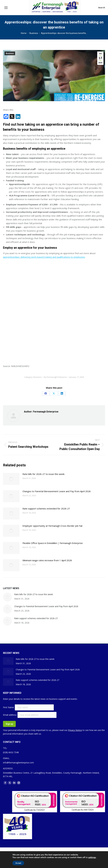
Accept (18, 863)
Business (10, 53)
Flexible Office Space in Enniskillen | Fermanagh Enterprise (53, 543)
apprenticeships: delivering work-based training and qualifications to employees (44, 257)
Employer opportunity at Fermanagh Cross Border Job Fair (53, 526)
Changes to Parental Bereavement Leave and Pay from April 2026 (57, 491)
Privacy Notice (75, 730)
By (55, 377)
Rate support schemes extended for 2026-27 (46, 509)
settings (92, 857)
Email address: (10, 715)
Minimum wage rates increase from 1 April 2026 (47, 560)
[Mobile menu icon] (6, 8)
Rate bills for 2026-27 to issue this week (43, 474)
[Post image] (11, 479)
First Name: (9, 707)
